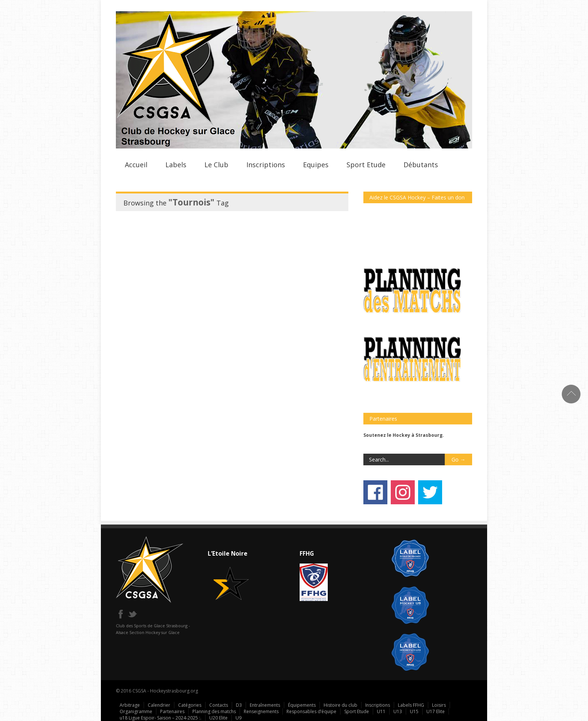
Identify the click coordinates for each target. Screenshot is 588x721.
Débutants (421, 165)
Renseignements (261, 711)
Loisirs (439, 705)
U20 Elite (218, 718)
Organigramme (136, 711)
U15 (414, 711)
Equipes (316, 165)
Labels (176, 165)
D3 (239, 705)
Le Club (216, 165)
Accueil (136, 165)
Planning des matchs (214, 711)
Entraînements (265, 705)
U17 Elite (436, 711)
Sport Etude (366, 165)
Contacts (219, 705)
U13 (398, 711)
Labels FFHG (411, 705)
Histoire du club (340, 705)
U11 (381, 711)
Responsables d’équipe (311, 711)
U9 (238, 718)
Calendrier (159, 705)
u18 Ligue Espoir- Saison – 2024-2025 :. (160, 718)
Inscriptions (266, 165)
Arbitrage (130, 705)
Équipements (302, 705)
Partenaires (172, 711)
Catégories (190, 705)
